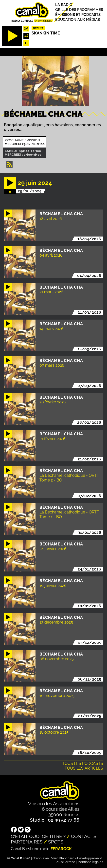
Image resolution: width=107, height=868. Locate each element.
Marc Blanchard (63, 858)
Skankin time (46, 33)
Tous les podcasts (83, 763)
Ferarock (61, 849)
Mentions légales (90, 862)
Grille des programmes (79, 10)
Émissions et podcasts (78, 15)
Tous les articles (84, 768)
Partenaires (27, 842)
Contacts (84, 836)
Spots (56, 842)
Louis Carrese (65, 862)
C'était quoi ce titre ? (38, 836)
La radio (64, 5)
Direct (38, 28)
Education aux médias (78, 19)
